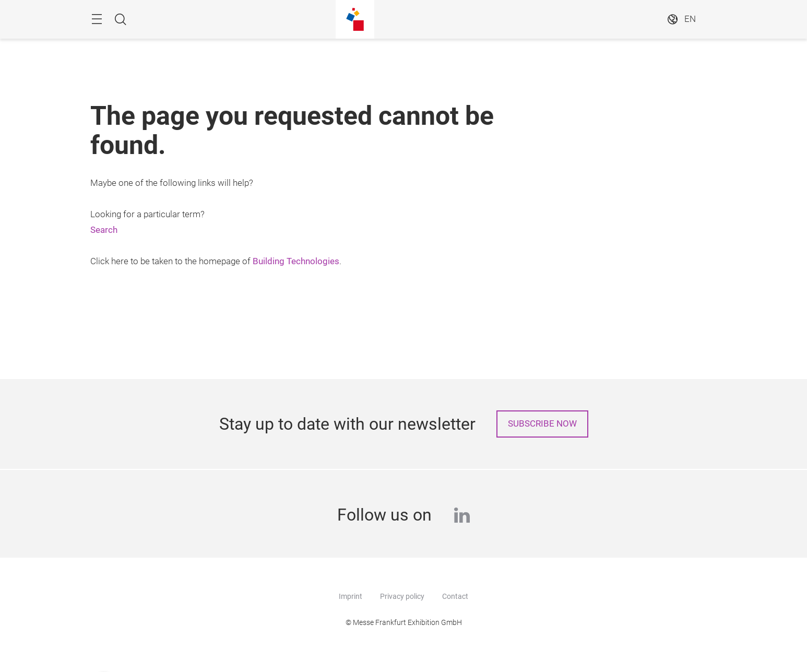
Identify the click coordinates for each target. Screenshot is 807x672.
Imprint (351, 596)
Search (104, 230)
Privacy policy (402, 596)
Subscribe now (542, 424)
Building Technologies (296, 261)
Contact (455, 596)
